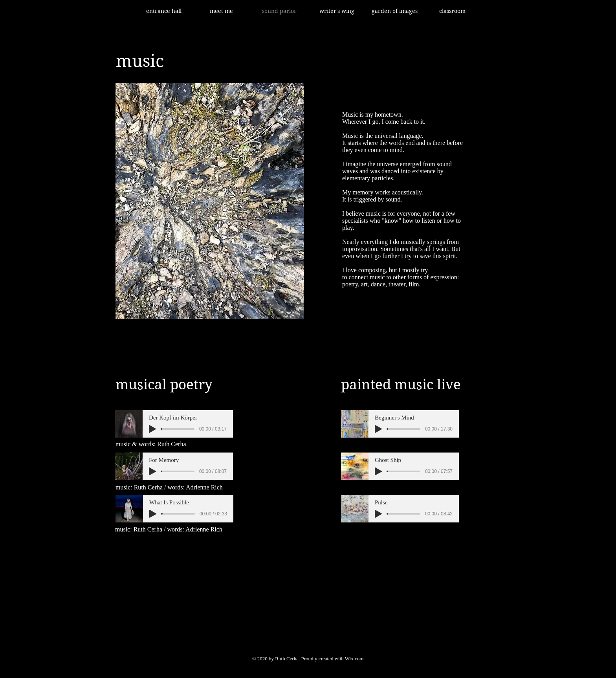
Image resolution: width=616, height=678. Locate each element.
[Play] (152, 429)
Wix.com (354, 659)
